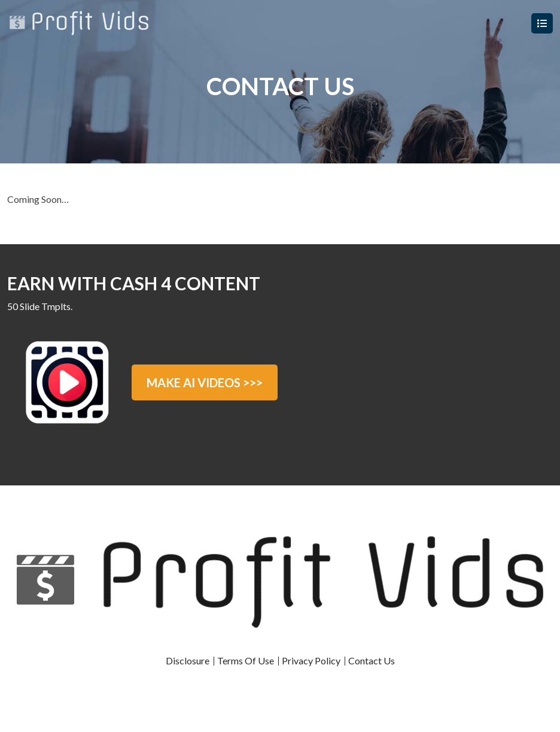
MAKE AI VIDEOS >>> (205, 382)
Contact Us (372, 660)
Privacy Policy (311, 660)
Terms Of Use (246, 660)
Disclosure (188, 660)
